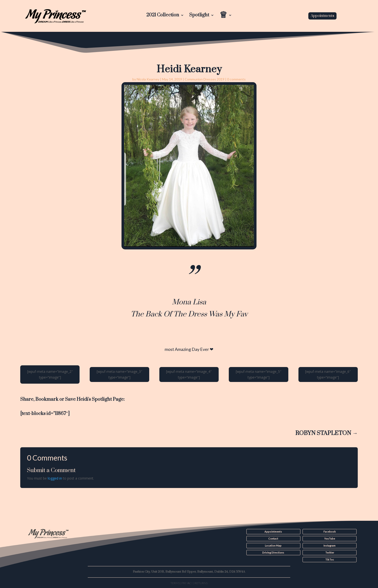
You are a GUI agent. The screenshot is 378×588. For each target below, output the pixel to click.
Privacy (187, 583)
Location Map (273, 545)
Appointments (322, 16)
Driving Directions (273, 552)
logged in (55, 478)
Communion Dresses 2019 (205, 79)
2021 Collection (163, 16)
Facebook (330, 532)
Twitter (330, 552)
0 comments (236, 79)
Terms (175, 583)
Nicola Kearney (148, 79)
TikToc (330, 559)
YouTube (330, 539)
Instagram (330, 545)
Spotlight (199, 16)
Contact (273, 539)
